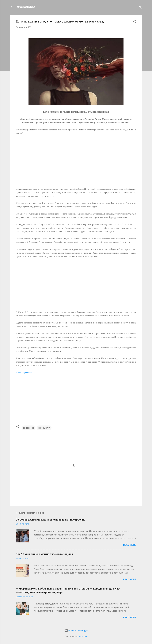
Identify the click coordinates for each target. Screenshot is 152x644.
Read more (130, 545)
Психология (44, 428)
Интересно (29, 428)
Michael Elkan (83, 636)
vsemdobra (26, 7)
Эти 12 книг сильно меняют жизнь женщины (44, 554)
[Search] (140, 8)
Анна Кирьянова (24, 372)
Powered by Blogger (76, 631)
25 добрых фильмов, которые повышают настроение (51, 520)
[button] (134, 22)
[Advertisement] (76, 163)
